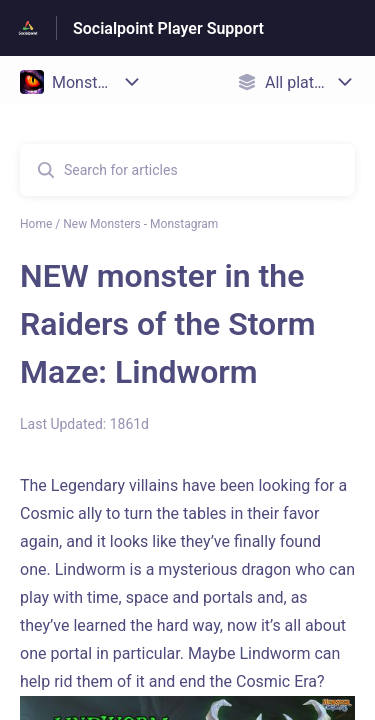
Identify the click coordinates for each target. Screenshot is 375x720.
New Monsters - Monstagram (140, 224)
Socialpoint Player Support (168, 28)
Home (36, 224)
